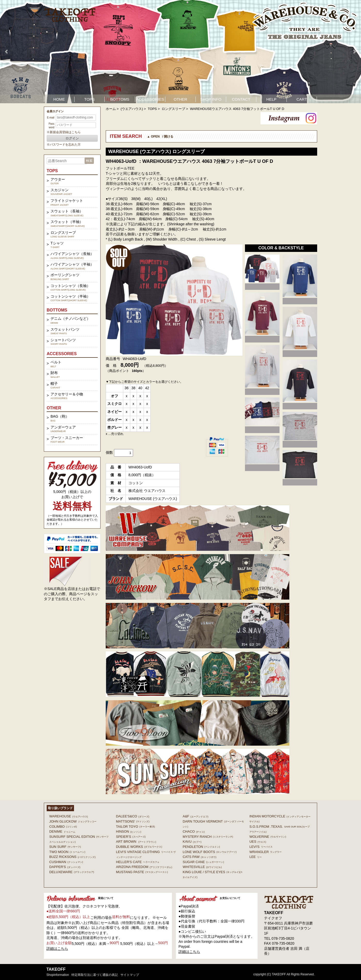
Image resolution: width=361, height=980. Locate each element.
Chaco (194, 831)
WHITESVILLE (202, 867)
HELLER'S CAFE (138, 862)
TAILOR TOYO (136, 827)
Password (51, 126)
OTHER (180, 99)
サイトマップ (130, 975)
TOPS (90, 99)
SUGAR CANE (203, 862)
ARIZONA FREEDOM (144, 867)
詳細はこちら (57, 949)
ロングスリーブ (173, 109)
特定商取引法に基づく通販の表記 (95, 975)
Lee (256, 857)
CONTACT (241, 99)
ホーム (111, 109)
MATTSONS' (133, 821)
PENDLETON (201, 847)
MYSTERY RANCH (208, 837)
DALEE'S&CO (133, 816)
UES (258, 842)
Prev (7, 52)
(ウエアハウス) (132, 109)
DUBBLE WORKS (139, 847)
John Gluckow (73, 821)
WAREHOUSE (69, 816)
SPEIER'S (131, 837)
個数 (109, 452)
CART (302, 99)
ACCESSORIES (150, 99)
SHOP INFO (211, 99)
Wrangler (265, 852)
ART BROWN (136, 842)
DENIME (62, 831)
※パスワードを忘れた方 (64, 145)
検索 (89, 161)
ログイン (72, 138)
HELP (271, 99)
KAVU (192, 842)
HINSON (129, 831)
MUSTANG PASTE (142, 872)
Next (354, 52)
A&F (195, 816)
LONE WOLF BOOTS (210, 852)
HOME (59, 99)
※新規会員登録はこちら (64, 132)
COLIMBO (63, 827)
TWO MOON (67, 852)
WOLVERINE (268, 837)
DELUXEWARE (72, 872)
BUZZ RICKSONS (72, 857)
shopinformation (58, 975)
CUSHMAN (66, 862)
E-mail (51, 118)
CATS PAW (199, 857)
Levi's (261, 847)
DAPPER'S (65, 867)
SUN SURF (65, 847)
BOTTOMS (120, 99)
